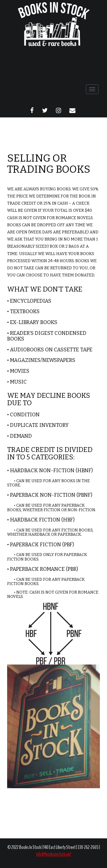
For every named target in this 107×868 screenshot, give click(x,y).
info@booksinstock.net (54, 854)
